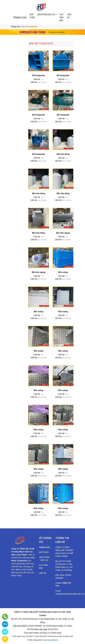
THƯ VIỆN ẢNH (61, 17)
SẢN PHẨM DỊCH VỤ (46, 15)
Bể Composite (39, 75)
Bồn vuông (63, 272)
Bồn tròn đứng (63, 154)
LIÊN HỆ (69, 16)
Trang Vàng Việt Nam (50, 640)
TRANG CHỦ (20, 18)
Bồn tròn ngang (63, 233)
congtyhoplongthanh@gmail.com (70, 594)
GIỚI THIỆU (32, 16)
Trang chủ (15, 27)
